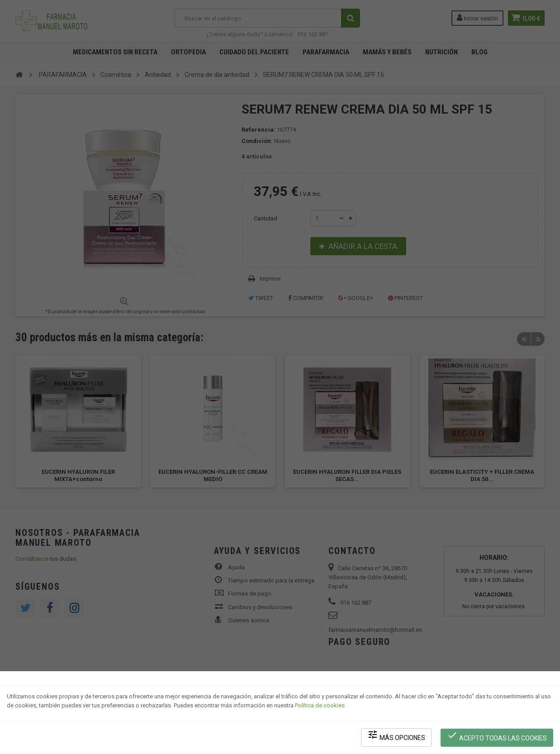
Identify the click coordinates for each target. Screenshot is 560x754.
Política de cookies (320, 707)
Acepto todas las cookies (497, 736)
